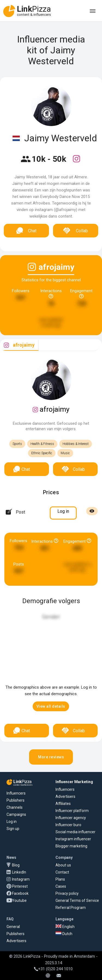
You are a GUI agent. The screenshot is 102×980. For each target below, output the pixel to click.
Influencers (16, 793)
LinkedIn (19, 872)
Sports (17, 444)
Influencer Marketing (74, 782)
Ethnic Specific (42, 453)
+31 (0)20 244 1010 (53, 969)
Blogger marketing (71, 846)
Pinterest (20, 886)
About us (63, 865)
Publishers (16, 800)
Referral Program (71, 908)
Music (65, 453)
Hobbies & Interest (76, 444)
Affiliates (63, 804)
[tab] (19, 345)
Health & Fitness (42, 444)
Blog (16, 865)
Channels (15, 807)
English (65, 927)
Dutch (64, 934)
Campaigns (16, 814)
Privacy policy (67, 893)
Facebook (20, 893)
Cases (61, 886)
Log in (12, 822)
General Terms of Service (77, 900)
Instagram (21, 879)
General (13, 927)
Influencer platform (72, 811)
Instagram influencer (73, 839)
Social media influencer (75, 832)
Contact (62, 872)
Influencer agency (71, 818)
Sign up (13, 829)
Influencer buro (68, 825)
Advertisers (65, 796)
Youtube (19, 900)
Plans (60, 879)
